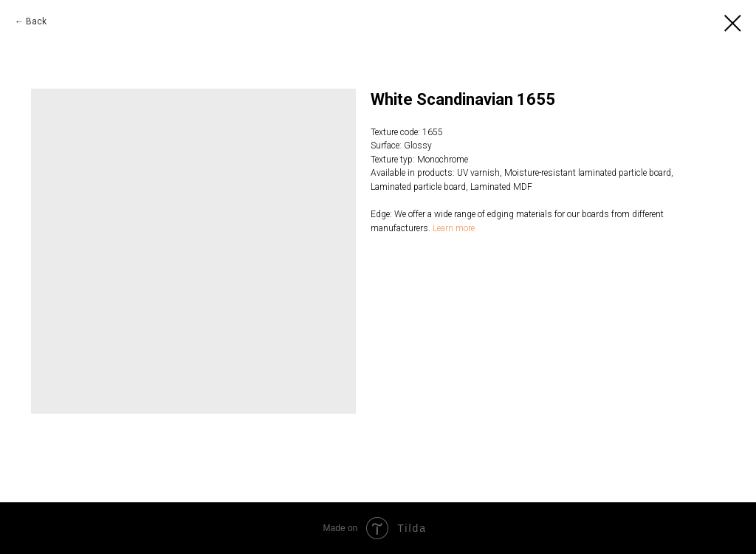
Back (36, 21)
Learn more (454, 228)
